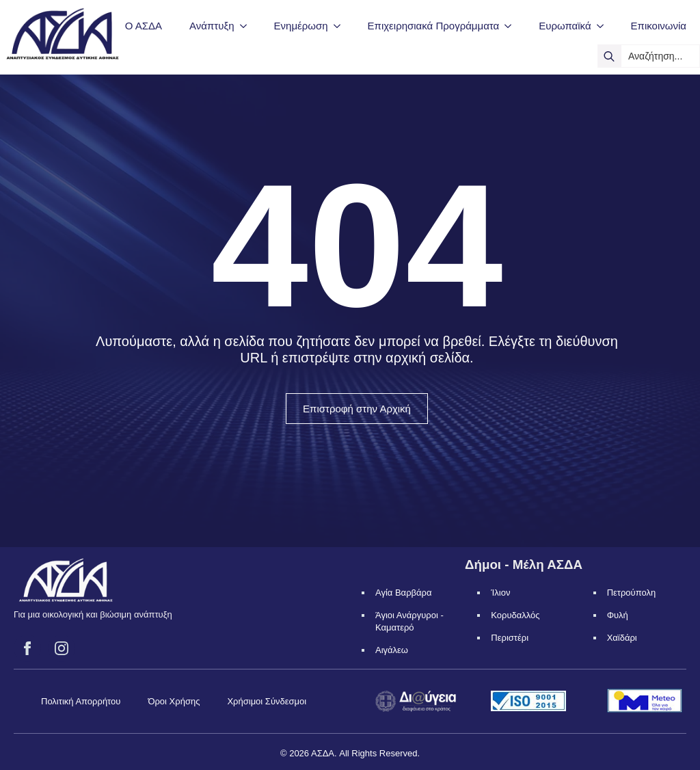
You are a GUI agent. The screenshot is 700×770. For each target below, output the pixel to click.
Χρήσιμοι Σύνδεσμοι (267, 701)
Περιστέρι (510, 638)
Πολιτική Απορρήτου (81, 701)
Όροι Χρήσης (174, 701)
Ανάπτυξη (212, 26)
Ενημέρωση (301, 26)
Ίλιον (500, 593)
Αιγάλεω (392, 650)
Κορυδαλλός (515, 615)
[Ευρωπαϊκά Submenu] (604, 26)
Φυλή (618, 615)
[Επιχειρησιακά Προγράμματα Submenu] (512, 26)
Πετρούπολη (632, 593)
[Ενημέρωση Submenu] (341, 26)
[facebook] (27, 648)
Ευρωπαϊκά (565, 26)
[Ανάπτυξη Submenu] (247, 26)
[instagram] (62, 648)
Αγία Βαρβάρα (403, 593)
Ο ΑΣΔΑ (144, 26)
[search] (609, 56)
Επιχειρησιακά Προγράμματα (434, 26)
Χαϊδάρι (622, 638)
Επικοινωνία (659, 26)
